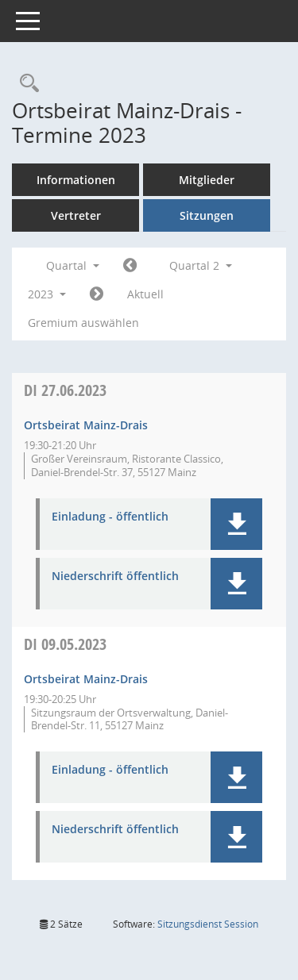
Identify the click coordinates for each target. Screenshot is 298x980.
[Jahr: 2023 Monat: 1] (130, 266)
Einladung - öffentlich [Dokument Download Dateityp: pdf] (110, 517)
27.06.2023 (65, 390)
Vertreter (76, 215)
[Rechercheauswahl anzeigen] (25, 84)
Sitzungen (207, 215)
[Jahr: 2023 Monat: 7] (97, 294)
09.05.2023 (65, 644)
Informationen (76, 180)
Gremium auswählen (83, 323)
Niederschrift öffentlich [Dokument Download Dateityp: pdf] (115, 576)
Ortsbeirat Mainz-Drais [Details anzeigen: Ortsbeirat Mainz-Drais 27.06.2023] (86, 425)
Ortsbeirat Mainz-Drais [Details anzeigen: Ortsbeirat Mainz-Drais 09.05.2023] (86, 679)
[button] (236, 524)
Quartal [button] (73, 265)
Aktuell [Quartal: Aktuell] (145, 294)
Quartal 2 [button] (201, 265)
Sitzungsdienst (208, 924)
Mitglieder (207, 180)
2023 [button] (47, 294)
